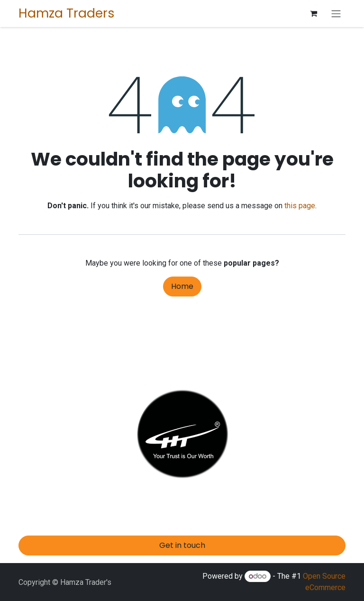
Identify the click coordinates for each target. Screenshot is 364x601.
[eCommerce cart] (313, 13)
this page (300, 206)
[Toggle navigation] (336, 14)
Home (182, 286)
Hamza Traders (67, 13)
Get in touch (182, 545)
